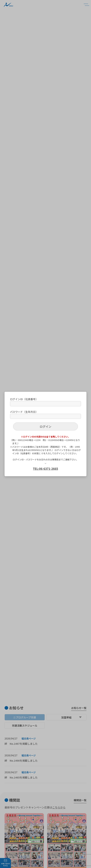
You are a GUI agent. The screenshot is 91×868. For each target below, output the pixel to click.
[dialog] (45, 434)
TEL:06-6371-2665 (45, 469)
